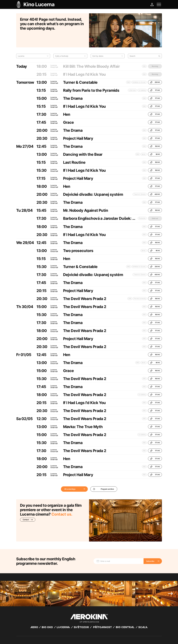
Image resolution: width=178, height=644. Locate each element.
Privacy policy (44, 639)
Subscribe (150, 532)
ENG (129, 69)
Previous (8, 564)
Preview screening (140, 285)
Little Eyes (132, 77)
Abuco (26, 637)
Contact (28, 506)
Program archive (103, 476)
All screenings (70, 476)
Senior (144, 141)
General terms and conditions (27, 639)
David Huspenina (40, 637)
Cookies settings (68, 639)
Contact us (61, 501)
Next (170, 564)
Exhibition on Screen (139, 69)
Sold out (155, 205)
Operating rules (55, 639)
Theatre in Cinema (140, 181)
